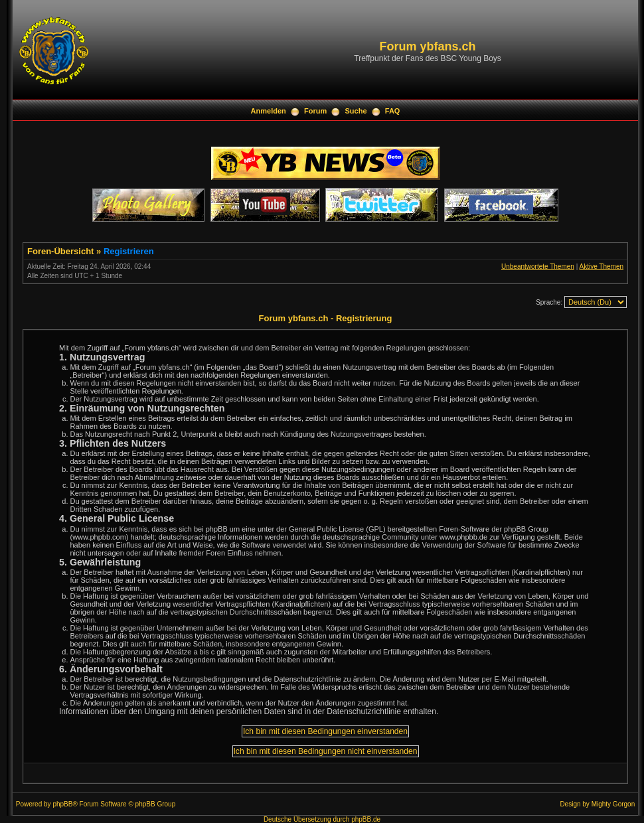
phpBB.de (366, 819)
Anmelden (269, 111)
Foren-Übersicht (60, 251)
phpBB (62, 804)
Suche (356, 111)
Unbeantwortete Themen (538, 266)
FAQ (393, 111)
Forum (315, 111)
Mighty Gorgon (613, 804)
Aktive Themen (601, 266)
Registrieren (129, 251)
